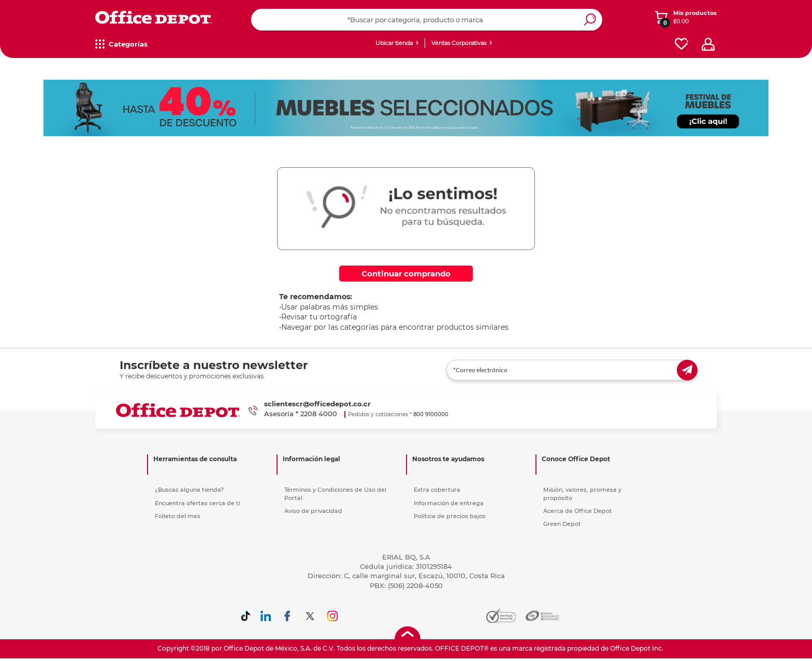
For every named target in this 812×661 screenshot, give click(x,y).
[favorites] (682, 44)
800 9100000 (431, 414)
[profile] (708, 44)
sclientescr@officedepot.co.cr (317, 404)
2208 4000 (319, 414)
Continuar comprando (406, 274)
